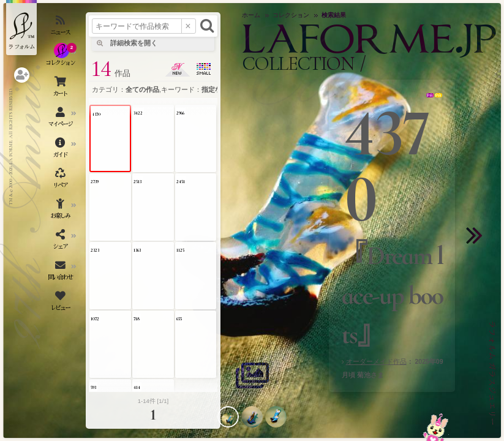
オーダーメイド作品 (376, 361)
